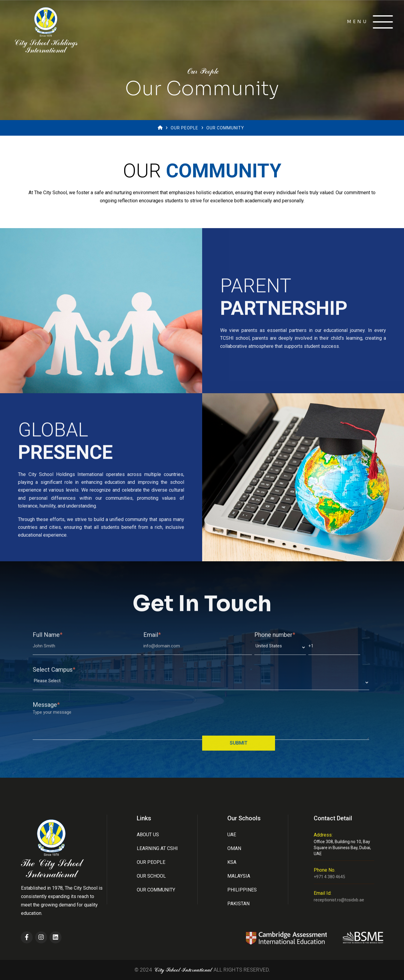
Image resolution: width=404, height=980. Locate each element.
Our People (184, 128)
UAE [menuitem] (232, 835)
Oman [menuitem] (234, 848)
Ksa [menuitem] (232, 862)
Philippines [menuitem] (242, 890)
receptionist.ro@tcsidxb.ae (339, 900)
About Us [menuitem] (148, 835)
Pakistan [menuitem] (238, 904)
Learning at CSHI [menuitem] (157, 848)
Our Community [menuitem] (156, 890)
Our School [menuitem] (151, 876)
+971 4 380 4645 (329, 877)
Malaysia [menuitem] (239, 876)
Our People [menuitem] (151, 862)
